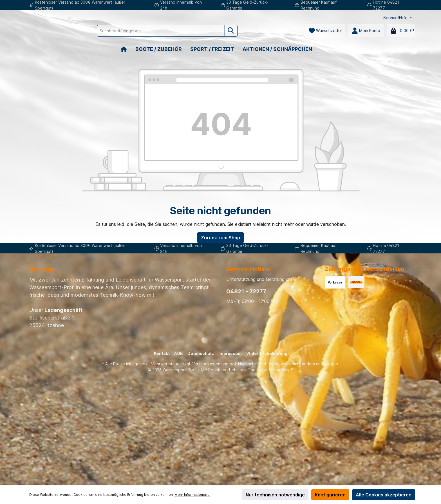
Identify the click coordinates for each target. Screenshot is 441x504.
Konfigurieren (330, 495)
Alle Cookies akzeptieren (384, 495)
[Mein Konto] (366, 31)
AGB (179, 353)
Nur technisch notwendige (275, 495)
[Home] (128, 49)
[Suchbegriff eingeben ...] (186, 31)
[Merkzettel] (325, 31)
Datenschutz (201, 353)
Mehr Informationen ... (192, 495)
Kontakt (162, 353)
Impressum (230, 353)
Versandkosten (206, 364)
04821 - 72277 (246, 291)
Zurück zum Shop (220, 238)
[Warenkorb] (401, 31)
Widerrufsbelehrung (267, 353)
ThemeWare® (281, 370)
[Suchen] (256, 31)
